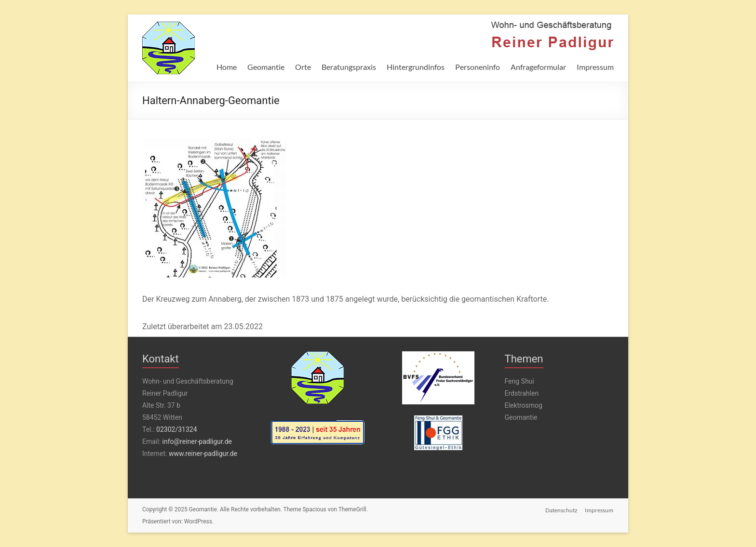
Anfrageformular (538, 67)
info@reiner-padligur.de (197, 441)
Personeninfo (478, 67)
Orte (303, 67)
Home (227, 67)
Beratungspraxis (349, 67)
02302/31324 (176, 429)
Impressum (595, 67)
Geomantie (266, 67)
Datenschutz (561, 510)
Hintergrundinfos (416, 67)
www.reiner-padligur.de (203, 454)
